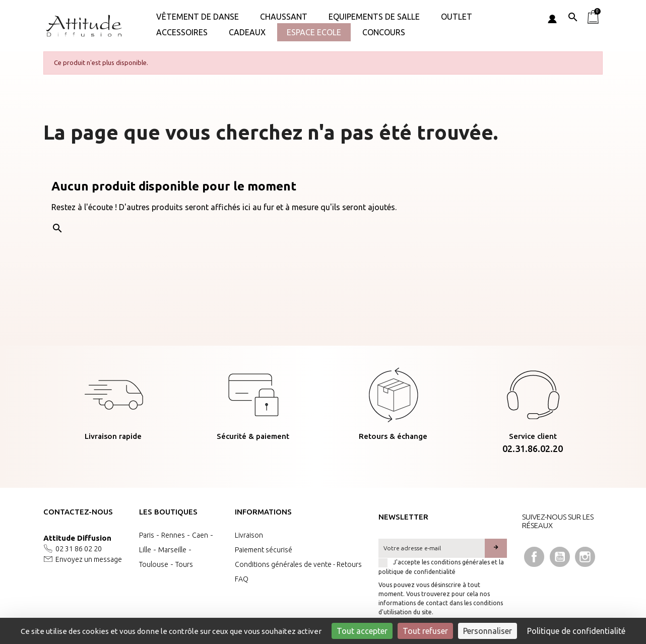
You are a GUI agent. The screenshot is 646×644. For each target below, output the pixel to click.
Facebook (534, 557)
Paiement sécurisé (264, 550)
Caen (200, 535)
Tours (184, 564)
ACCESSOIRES (182, 32)
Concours (384, 32)
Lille (145, 550)
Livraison (249, 535)
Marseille (172, 550)
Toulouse (154, 564)
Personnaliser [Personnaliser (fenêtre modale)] (488, 631)
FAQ (242, 579)
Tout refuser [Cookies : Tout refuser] (425, 631)
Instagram (585, 557)
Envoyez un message (89, 559)
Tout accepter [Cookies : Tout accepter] (362, 631)
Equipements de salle (374, 17)
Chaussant (284, 17)
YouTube (560, 557)
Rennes (173, 535)
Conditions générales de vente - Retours (298, 564)
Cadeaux (247, 32)
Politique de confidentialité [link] (576, 631)
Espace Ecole (314, 32)
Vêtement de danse (198, 17)
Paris (147, 535)
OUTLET (457, 17)
